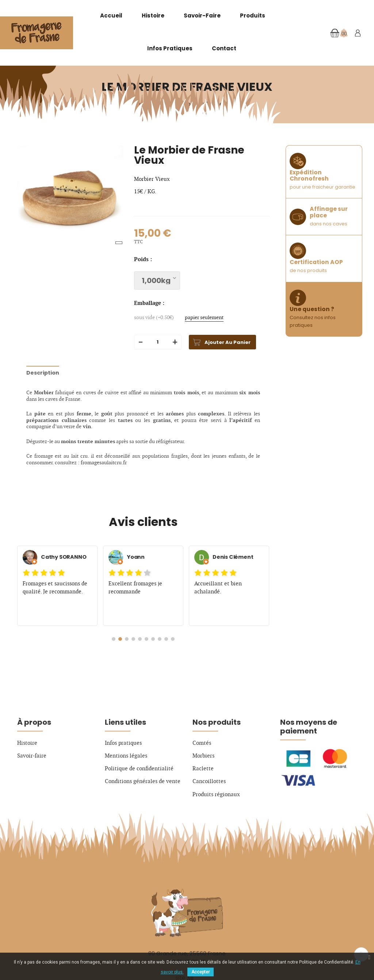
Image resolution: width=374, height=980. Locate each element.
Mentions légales (126, 791)
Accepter (201, 972)
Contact (224, 48)
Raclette (203, 804)
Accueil (111, 16)
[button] (114, 639)
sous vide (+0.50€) (154, 318)
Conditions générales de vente (143, 817)
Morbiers (203, 791)
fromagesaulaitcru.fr (104, 463)
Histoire (153, 16)
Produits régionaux (216, 829)
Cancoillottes (209, 817)
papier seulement (204, 318)
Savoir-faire (202, 16)
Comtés (202, 778)
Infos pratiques (170, 48)
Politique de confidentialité (139, 804)
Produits (253, 16)
